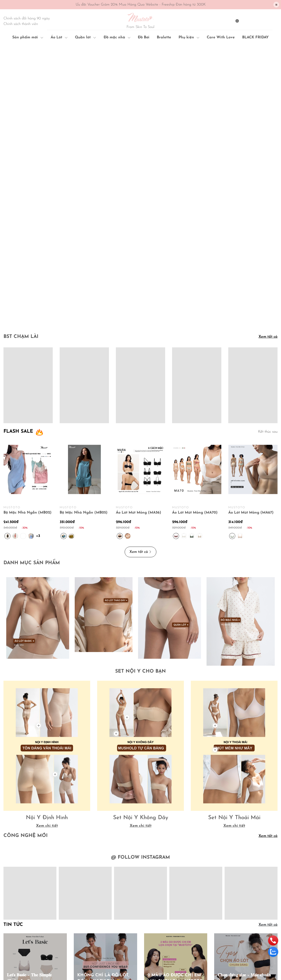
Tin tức (13, 802)
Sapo (12, 957)
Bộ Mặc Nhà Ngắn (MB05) (84, 390)
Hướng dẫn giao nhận (90, 923)
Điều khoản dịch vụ (88, 931)
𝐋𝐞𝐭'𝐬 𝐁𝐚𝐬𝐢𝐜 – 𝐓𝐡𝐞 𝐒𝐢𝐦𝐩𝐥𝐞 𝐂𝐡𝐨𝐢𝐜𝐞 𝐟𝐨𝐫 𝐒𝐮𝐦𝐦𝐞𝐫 (29, 855)
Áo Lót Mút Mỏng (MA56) (139, 390)
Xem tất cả (268, 214)
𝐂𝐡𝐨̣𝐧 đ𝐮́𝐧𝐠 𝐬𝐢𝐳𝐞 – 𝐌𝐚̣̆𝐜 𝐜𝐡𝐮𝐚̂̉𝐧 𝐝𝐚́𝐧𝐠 (244, 855)
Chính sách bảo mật (159, 908)
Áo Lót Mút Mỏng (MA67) (251, 390)
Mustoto (40, 952)
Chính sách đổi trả (157, 923)
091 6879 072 (41, 936)
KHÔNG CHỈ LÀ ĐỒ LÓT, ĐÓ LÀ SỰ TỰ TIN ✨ (103, 855)
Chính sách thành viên (21, 24)
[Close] (276, 5)
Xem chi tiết (47, 703)
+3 (39, 413)
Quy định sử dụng (157, 931)
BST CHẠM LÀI (21, 214)
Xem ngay (19, 867)
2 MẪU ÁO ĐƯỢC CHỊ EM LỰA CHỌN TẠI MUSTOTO (175, 855)
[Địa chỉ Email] (246, 925)
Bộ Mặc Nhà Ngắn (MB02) (28, 390)
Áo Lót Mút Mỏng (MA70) (195, 390)
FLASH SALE (18, 309)
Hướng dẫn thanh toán (91, 916)
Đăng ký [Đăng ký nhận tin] (265, 925)
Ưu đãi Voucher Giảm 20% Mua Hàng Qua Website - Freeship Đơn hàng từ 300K (141, 5)
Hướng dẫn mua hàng (90, 908)
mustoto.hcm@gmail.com (38, 943)
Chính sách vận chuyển (161, 916)
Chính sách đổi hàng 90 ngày (27, 18)
